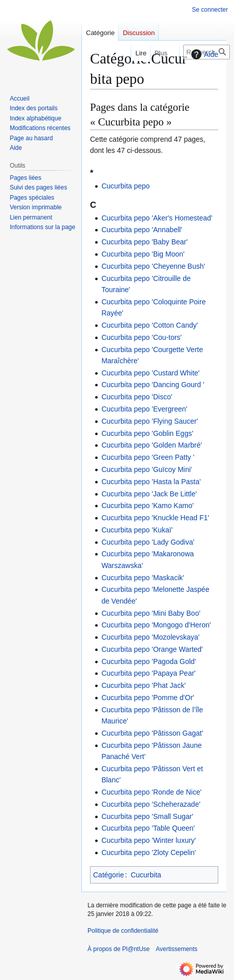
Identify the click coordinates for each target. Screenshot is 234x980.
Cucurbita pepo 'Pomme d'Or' (148, 698)
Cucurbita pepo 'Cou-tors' (141, 337)
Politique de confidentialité (123, 931)
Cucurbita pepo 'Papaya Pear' (148, 673)
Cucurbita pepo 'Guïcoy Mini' (147, 469)
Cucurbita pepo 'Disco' (137, 397)
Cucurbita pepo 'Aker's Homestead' (157, 218)
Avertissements (177, 949)
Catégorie (109, 875)
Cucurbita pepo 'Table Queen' (148, 828)
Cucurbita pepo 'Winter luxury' (149, 840)
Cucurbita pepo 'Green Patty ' (148, 457)
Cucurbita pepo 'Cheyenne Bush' (153, 266)
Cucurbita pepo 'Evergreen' (144, 409)
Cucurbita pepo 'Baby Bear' (144, 242)
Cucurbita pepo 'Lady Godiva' (148, 542)
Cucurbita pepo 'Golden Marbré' (152, 445)
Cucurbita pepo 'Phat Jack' (143, 685)
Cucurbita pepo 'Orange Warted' (152, 649)
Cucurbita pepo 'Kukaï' (137, 530)
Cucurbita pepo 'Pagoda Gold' (149, 661)
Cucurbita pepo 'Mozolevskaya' (150, 637)
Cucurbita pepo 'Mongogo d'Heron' (156, 625)
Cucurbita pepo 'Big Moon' (143, 254)
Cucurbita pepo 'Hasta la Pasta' (151, 482)
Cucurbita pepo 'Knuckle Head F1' (155, 518)
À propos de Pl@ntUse (119, 949)
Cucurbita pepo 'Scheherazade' (151, 804)
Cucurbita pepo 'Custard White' (150, 373)
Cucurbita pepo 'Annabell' (142, 230)
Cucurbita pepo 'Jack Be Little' (149, 494)
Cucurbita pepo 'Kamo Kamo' (147, 505)
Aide (203, 54)
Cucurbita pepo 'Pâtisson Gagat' (152, 733)
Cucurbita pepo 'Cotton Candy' (150, 325)
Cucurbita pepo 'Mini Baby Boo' (151, 613)
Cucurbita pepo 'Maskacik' (143, 578)
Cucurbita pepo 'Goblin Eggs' (147, 433)
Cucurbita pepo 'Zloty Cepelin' (149, 852)
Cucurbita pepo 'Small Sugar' (147, 816)
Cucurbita (146, 875)
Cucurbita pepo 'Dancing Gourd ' (153, 385)
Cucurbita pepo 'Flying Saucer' (150, 421)
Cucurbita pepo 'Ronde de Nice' (151, 792)
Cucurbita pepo (125, 186)
